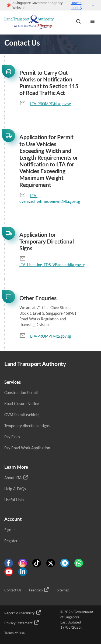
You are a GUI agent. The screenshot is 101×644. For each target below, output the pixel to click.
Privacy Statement (22, 622)
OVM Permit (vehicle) (22, 415)
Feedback (39, 590)
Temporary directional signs (27, 426)
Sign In (10, 530)
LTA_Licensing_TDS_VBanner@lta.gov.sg (52, 265)
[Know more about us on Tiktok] (37, 563)
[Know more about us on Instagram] (23, 563)
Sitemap (63, 590)
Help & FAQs (15, 489)
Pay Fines (12, 437)
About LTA (16, 477)
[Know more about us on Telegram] (65, 563)
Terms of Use (15, 633)
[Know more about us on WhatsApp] (79, 563)
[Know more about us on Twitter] (51, 563)
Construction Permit (21, 393)
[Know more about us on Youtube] (9, 572)
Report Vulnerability (23, 612)
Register (11, 541)
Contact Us (13, 590)
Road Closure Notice (22, 404)
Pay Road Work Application (27, 448)
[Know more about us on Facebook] (9, 563)
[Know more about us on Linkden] (23, 572)
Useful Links (14, 500)
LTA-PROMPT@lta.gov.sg (50, 104)
